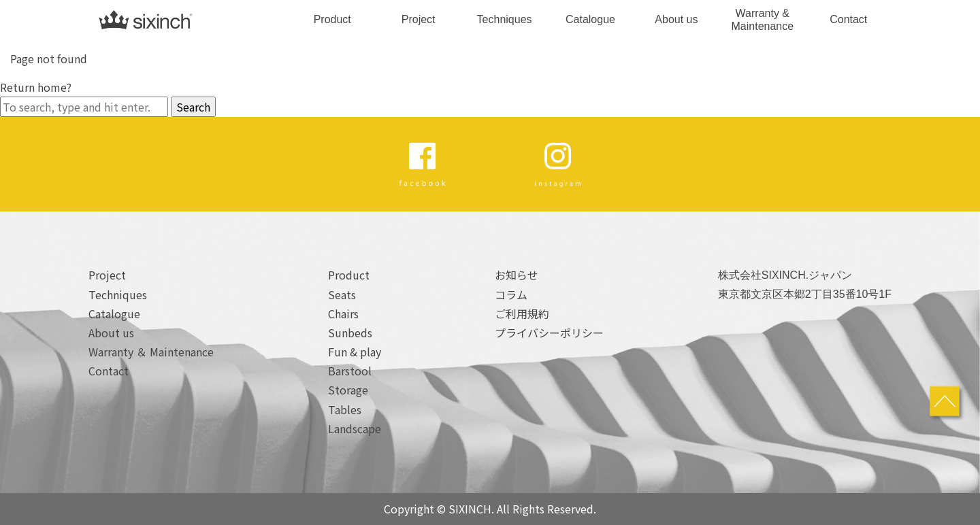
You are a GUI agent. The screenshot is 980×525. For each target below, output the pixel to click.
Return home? (36, 87)
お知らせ (517, 275)
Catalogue (590, 19)
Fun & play (355, 352)
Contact (848, 19)
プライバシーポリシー (549, 333)
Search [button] (193, 107)
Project (419, 19)
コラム (511, 294)
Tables (345, 409)
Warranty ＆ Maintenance (151, 352)
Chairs (343, 314)
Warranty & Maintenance (763, 20)
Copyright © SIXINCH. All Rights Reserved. (490, 509)
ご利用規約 (522, 314)
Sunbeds (350, 333)
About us (676, 19)
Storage (348, 390)
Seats (342, 294)
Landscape (355, 428)
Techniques (505, 19)
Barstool (350, 371)
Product (332, 19)
